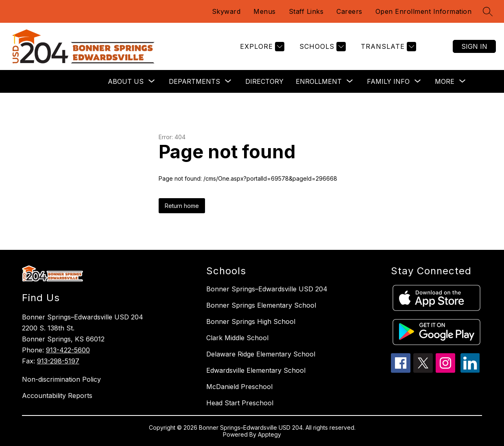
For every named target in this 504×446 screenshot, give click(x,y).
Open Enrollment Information (424, 11)
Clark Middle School (237, 338)
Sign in (474, 46)
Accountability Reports (57, 396)
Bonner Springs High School (251, 321)
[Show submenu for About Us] (126, 81)
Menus (265, 11)
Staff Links (306, 11)
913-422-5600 (68, 350)
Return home (182, 206)
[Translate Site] (387, 47)
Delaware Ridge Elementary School (261, 354)
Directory (264, 81)
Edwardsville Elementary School (256, 370)
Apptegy (269, 434)
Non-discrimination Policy (61, 379)
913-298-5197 (58, 361)
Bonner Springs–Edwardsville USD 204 (267, 289)
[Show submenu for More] (445, 81)
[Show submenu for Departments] (194, 81)
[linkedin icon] (470, 370)
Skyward (226, 11)
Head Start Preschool (240, 403)
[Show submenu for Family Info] (388, 81)
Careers (349, 11)
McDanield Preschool (239, 387)
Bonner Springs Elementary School (261, 305)
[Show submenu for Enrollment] (319, 81)
